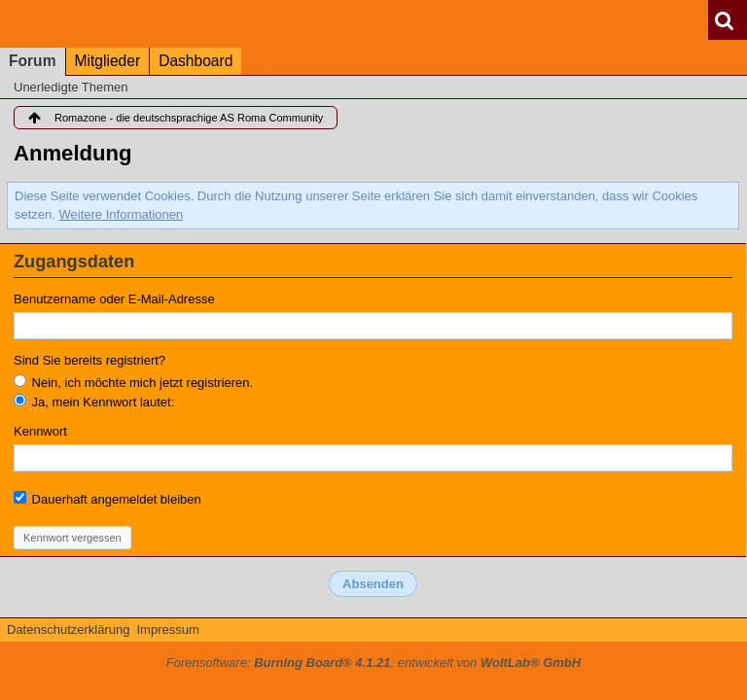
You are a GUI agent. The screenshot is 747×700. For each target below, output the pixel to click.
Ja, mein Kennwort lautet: (94, 402)
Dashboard (196, 61)
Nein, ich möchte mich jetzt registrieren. (133, 382)
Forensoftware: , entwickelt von (373, 663)
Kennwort (40, 431)
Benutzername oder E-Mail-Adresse (114, 299)
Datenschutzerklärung (68, 630)
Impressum (167, 630)
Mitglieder (108, 61)
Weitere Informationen (122, 214)
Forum (33, 61)
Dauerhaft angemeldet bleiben (107, 499)
